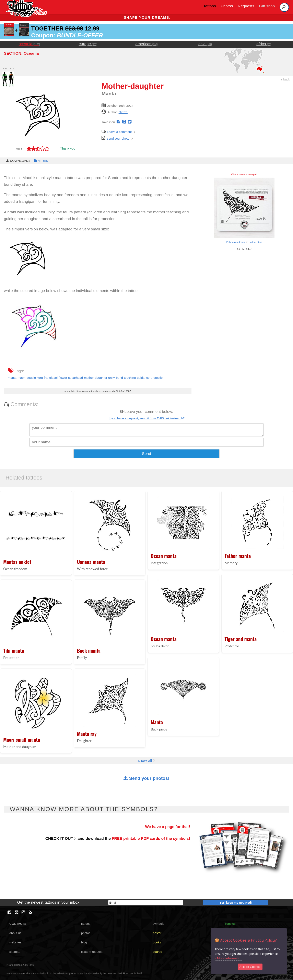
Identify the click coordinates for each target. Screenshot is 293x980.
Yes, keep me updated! (236, 902)
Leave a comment (117, 132)
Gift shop (267, 6)
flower (63, 378)
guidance (143, 378)
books (157, 942)
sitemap (15, 952)
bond (119, 378)
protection (157, 378)
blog (84, 942)
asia (205, 44)
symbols (159, 924)
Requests (246, 6)
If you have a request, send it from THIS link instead (146, 418)
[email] (146, 902)
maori (21, 378)
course (157, 952)
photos (86, 933)
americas (147, 44)
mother (89, 378)
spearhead (76, 378)
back (285, 79)
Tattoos (210, 6)
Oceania (31, 53)
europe (88, 44)
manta (12, 378)
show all (145, 760)
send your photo (115, 138)
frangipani (51, 378)
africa (264, 44)
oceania (29, 44)
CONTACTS (18, 924)
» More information (228, 958)
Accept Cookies (250, 967)
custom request (92, 952)
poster (157, 933)
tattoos (86, 924)
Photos (227, 6)
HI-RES (41, 161)
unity (112, 378)
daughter (101, 378)
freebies (230, 924)
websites (15, 942)
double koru (35, 378)
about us (15, 933)
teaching (130, 378)
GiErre (123, 112)
